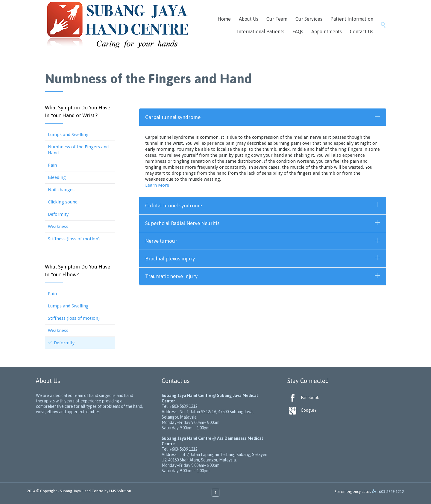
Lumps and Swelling (68, 135)
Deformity (58, 214)
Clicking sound (63, 202)
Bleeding (57, 177)
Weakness (58, 227)
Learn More (157, 185)
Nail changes (61, 190)
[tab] (263, 117)
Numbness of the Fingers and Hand (78, 150)
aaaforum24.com (87, 500)
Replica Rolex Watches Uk (49, 500)
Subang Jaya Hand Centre (82, 491)
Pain (52, 165)
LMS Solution (120, 491)
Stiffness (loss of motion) (74, 239)
